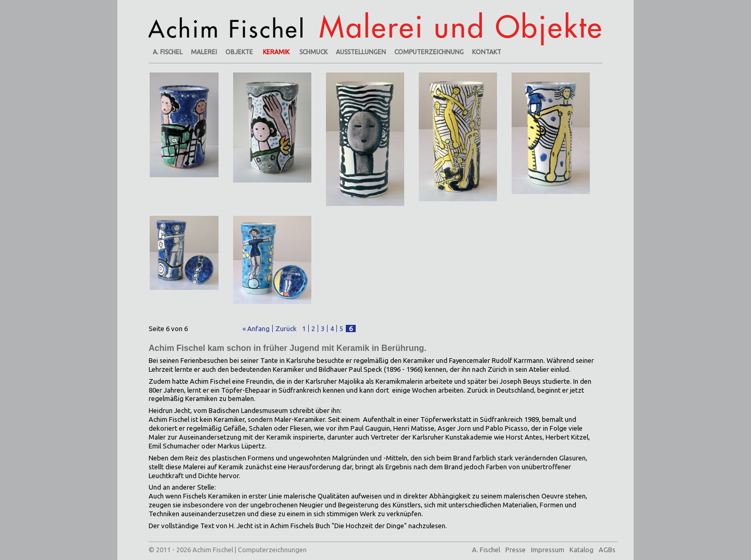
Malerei (204, 52)
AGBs (607, 550)
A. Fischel (168, 52)
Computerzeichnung (429, 52)
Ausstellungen (361, 52)
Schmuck (313, 52)
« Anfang (256, 328)
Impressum (548, 550)
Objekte (239, 52)
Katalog (582, 550)
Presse (516, 550)
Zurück (286, 328)
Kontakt (487, 52)
